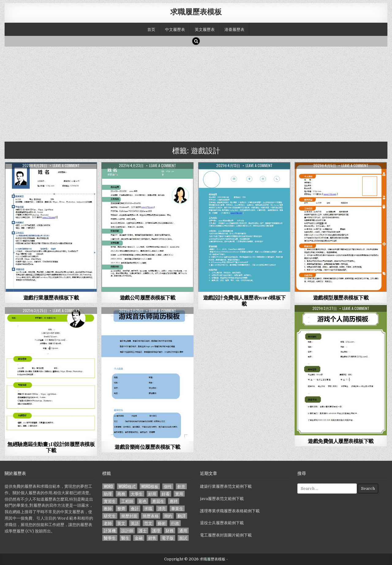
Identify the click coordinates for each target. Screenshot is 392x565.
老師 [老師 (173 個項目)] (108, 523)
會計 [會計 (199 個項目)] (135, 508)
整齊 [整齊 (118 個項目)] (121, 508)
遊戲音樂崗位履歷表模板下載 (147, 447)
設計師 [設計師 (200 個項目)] (127, 531)
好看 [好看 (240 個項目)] (166, 494)
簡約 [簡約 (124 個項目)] (168, 516)
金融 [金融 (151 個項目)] (139, 538)
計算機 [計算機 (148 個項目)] (110, 531)
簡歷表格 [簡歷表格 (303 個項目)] (151, 516)
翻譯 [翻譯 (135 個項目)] (182, 516)
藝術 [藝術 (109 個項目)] (162, 523)
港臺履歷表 (234, 29)
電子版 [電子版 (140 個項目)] (168, 538)
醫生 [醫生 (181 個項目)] (125, 538)
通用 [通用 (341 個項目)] (183, 531)
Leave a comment (66, 166)
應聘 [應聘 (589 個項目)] (174, 501)
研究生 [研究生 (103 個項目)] (110, 516)
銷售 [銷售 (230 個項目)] (152, 538)
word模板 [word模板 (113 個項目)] (150, 486)
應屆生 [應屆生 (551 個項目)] (158, 501)
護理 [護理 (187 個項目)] (156, 531)
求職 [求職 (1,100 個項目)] (148, 508)
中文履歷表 (175, 29)
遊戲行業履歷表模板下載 (51, 297)
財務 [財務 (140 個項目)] (170, 531)
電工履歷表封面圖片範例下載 (226, 535)
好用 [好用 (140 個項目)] (152, 494)
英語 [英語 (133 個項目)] (135, 523)
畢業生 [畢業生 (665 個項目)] (177, 508)
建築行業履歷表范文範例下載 (226, 486)
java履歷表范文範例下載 (222, 499)
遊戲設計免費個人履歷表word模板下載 (244, 300)
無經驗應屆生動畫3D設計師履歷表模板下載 (51, 447)
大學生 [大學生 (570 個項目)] (137, 494)
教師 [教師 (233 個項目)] (108, 508)
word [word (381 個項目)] (108, 486)
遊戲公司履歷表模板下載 (148, 297)
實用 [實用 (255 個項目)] (179, 494)
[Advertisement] (188, 93)
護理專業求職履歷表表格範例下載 (230, 511)
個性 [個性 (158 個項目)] (168, 486)
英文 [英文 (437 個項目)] (121, 523)
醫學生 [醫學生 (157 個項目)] (110, 538)
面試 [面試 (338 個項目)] (183, 538)
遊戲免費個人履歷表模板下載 (341, 441)
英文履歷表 (205, 29)
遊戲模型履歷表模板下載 (341, 297)
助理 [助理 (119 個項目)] (108, 494)
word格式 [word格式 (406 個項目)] (127, 486)
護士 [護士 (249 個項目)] (143, 531)
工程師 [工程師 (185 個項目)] (127, 501)
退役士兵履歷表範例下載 (222, 523)
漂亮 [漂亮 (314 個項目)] (162, 508)
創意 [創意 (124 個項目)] (181, 486)
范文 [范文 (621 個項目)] (148, 523)
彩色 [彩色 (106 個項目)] (143, 501)
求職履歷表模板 (196, 11)
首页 (151, 29)
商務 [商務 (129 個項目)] (121, 494)
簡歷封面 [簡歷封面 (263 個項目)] (129, 516)
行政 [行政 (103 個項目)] (175, 523)
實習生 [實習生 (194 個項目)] (110, 501)
